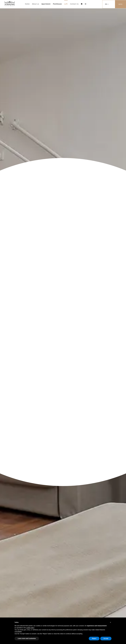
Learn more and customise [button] (27, 638)
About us (36, 4)
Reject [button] (94, 638)
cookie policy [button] (30, 628)
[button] (110, 622)
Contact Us (74, 4)
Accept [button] (106, 638)
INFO (120, 4)
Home (27, 4)
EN (107, 4)
